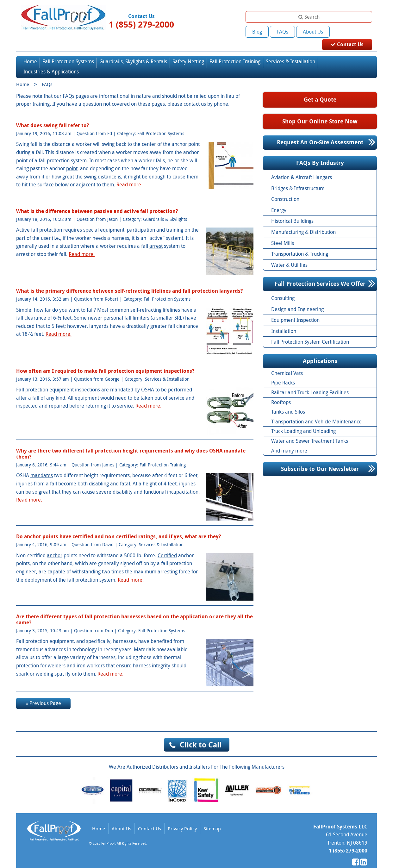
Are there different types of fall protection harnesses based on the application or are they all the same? (134, 609)
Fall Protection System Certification (310, 332)
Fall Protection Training (235, 51)
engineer (26, 561)
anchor (55, 545)
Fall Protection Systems (68, 51)
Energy (279, 200)
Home (30, 51)
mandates (42, 465)
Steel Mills (283, 233)
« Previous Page (43, 693)
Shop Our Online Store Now (320, 111)
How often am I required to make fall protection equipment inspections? (105, 360)
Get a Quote (320, 89)
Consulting (283, 288)
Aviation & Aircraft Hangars (302, 167)
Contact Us (352, 31)
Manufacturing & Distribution (303, 222)
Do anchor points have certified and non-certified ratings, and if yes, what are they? (119, 526)
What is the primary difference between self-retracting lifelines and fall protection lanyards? (129, 281)
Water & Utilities (289, 254)
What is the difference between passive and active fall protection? (97, 201)
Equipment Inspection (295, 310)
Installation (284, 321)
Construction (285, 189)
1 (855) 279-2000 (141, 24)
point (72, 158)
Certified (167, 545)
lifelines (171, 299)
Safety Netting (188, 51)
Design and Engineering (297, 299)
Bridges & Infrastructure (298, 178)
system (79, 150)
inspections (87, 379)
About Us (313, 32)
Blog (257, 32)
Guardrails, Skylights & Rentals (133, 51)
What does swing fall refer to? (53, 115)
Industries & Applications (51, 61)
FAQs (282, 32)
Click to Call (201, 734)
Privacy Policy (182, 818)
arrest (156, 236)
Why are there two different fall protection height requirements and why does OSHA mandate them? (131, 443)
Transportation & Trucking (300, 243)
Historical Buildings (292, 211)
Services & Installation (290, 51)
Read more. (129, 174)
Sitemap (212, 818)
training (175, 220)
